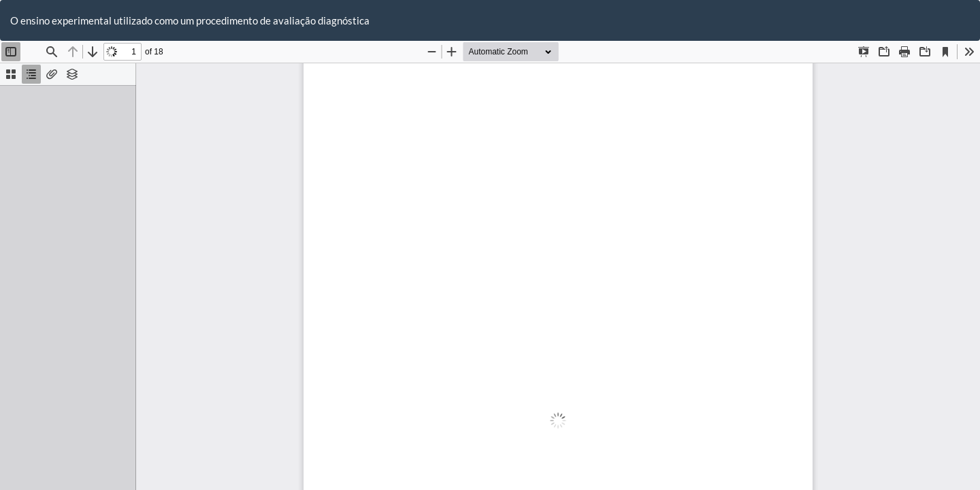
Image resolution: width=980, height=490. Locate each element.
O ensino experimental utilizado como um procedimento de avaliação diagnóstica (190, 20)
